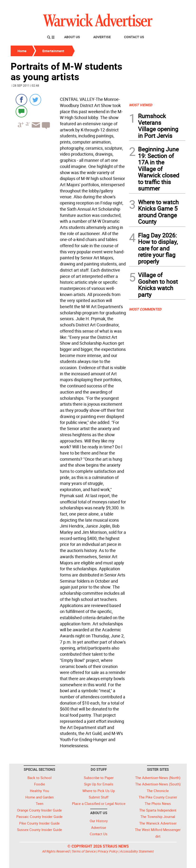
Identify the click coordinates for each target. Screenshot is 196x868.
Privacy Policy (108, 851)
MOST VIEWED (141, 105)
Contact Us (134, 37)
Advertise (102, 37)
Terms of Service (84, 851)
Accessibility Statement (137, 851)
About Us (72, 37)
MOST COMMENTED (145, 309)
